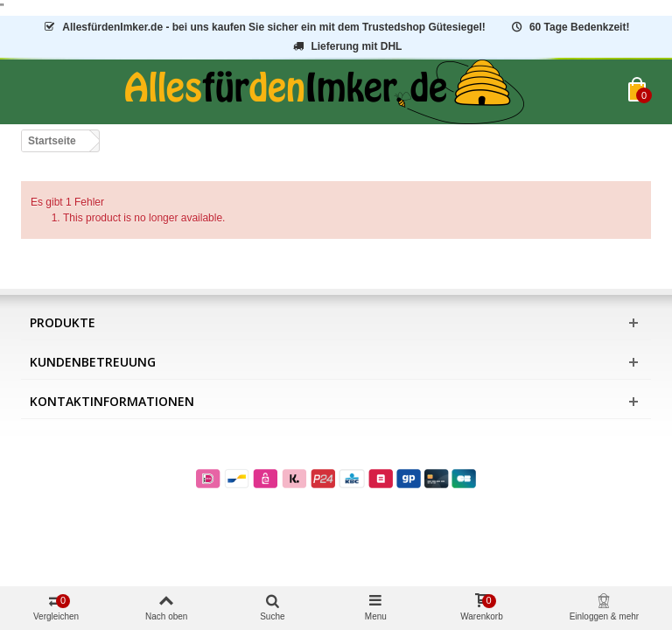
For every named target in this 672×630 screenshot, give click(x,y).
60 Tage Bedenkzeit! (569, 27)
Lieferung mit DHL (347, 46)
